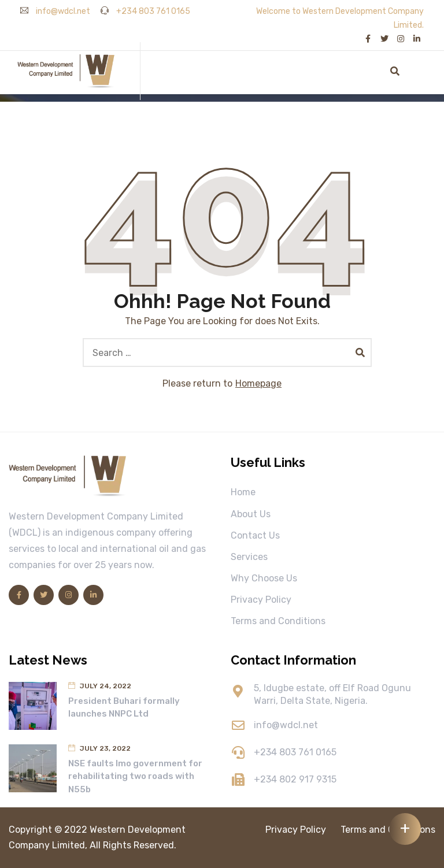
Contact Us (255, 535)
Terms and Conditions (278, 621)
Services (249, 557)
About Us (251, 514)
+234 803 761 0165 (145, 11)
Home (243, 492)
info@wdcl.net (55, 11)
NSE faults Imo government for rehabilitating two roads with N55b (135, 776)
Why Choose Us (264, 578)
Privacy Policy (261, 600)
